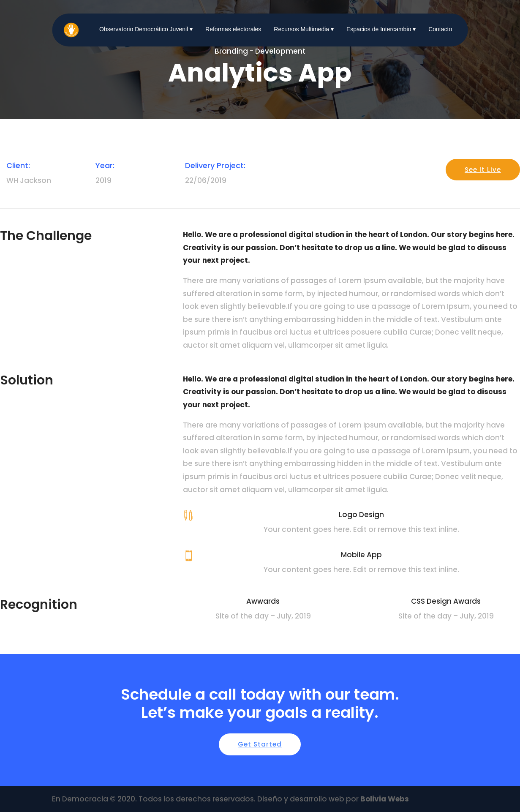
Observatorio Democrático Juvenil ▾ (146, 29)
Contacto (440, 29)
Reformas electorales (233, 29)
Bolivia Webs (385, 799)
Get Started (260, 744)
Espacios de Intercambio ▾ (381, 29)
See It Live (483, 170)
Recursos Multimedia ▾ (304, 29)
